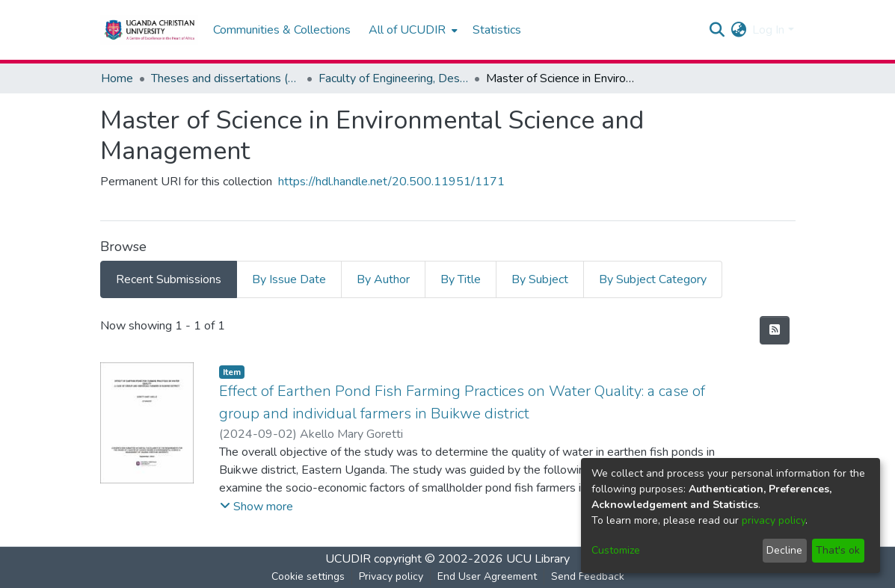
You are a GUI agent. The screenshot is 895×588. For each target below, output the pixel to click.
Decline (784, 550)
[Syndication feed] (775, 330)
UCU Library (538, 559)
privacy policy (773, 520)
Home (117, 78)
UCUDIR (348, 559)
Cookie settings (308, 576)
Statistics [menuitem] (497, 30)
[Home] (149, 30)
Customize (616, 550)
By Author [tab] (383, 279)
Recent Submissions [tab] (169, 279)
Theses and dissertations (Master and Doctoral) (226, 78)
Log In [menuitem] (768, 30)
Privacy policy (391, 576)
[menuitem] (412, 30)
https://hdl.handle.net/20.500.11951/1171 (391, 182)
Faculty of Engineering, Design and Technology (393, 78)
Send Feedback (588, 576)
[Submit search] (717, 30)
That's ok (838, 550)
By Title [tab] (461, 279)
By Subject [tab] (540, 279)
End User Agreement (487, 576)
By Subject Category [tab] (653, 279)
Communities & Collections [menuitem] (282, 30)
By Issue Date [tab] (289, 279)
